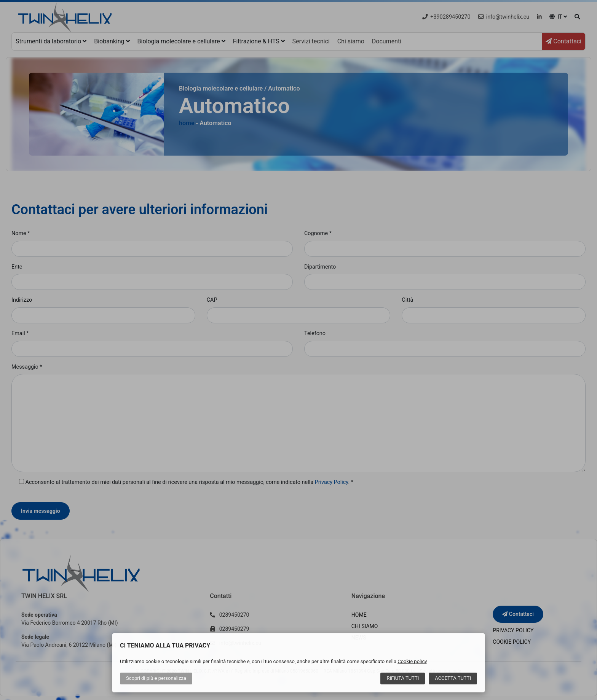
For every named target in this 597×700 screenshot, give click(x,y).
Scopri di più (156, 678)
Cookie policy (412, 661)
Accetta (453, 678)
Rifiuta (403, 678)
